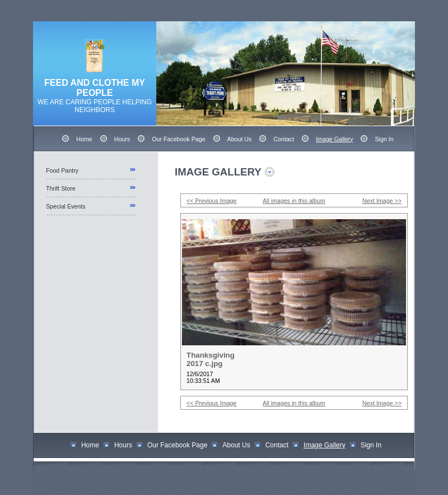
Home (84, 139)
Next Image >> (382, 201)
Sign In (384, 139)
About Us (240, 139)
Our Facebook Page (178, 139)
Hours (122, 139)
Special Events (66, 206)
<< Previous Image (211, 201)
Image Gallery (334, 139)
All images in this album (294, 201)
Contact (284, 139)
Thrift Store (61, 188)
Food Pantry (62, 170)
